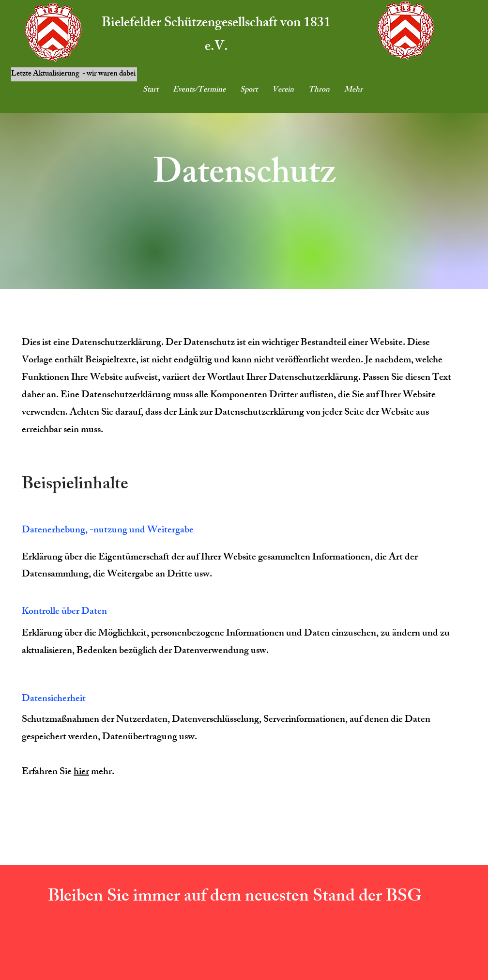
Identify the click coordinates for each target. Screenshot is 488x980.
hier (81, 772)
